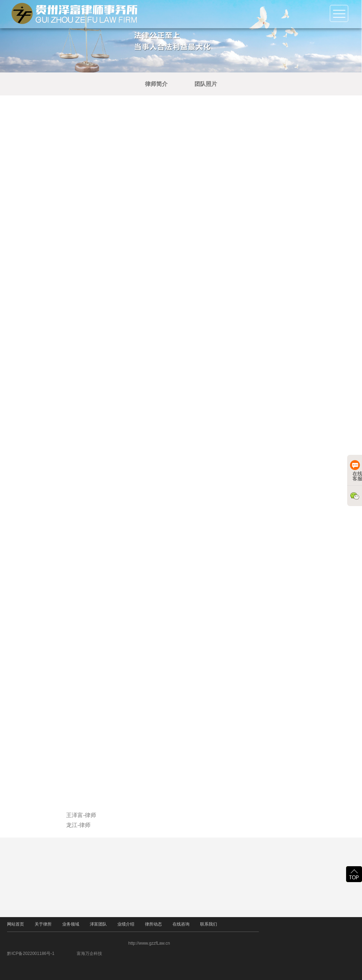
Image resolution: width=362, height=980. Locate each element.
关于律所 (43, 925)
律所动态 (153, 925)
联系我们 (209, 925)
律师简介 (163, 84)
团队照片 (213, 84)
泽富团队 (98, 925)
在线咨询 (181, 925)
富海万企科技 (107, 953)
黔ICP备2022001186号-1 (49, 953)
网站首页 (16, 925)
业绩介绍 (126, 925)
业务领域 (71, 925)
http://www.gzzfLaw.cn (167, 943)
